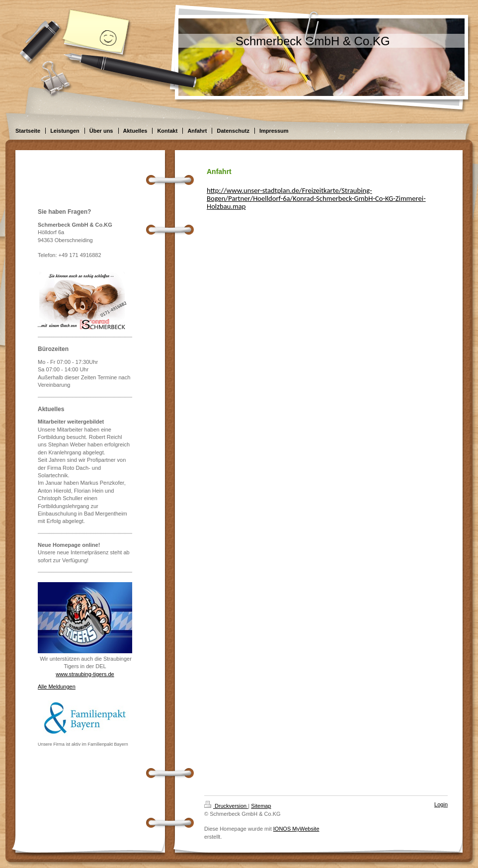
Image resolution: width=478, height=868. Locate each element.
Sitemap (261, 806)
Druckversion (226, 806)
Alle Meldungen (57, 687)
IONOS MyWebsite (296, 829)
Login (441, 804)
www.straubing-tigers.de (85, 674)
